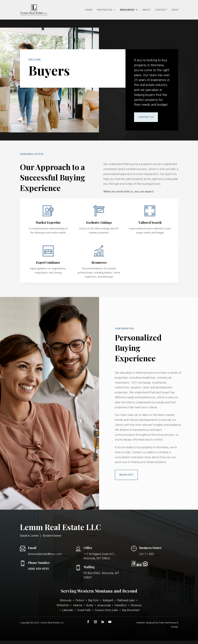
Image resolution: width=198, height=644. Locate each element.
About (146, 10)
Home (89, 10)
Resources (127, 10)
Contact (161, 10)
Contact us (146, 117)
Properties (104, 10)
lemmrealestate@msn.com (45, 554)
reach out (126, 475)
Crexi (175, 10)
